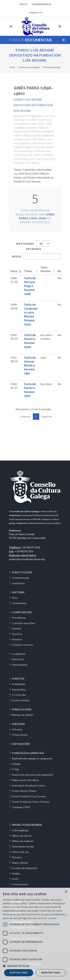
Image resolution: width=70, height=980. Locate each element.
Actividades (19, 684)
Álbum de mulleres (23, 841)
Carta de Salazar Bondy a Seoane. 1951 (30, 365)
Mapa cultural (20, 863)
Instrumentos (20, 884)
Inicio (24, 4)
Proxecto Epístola (52, 67)
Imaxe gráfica (20, 665)
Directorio (18, 659)
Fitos (15, 598)
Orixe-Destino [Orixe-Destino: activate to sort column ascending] (46, 269)
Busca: (36, 256)
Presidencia (19, 618)
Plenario (17, 628)
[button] (35, 966)
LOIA (15, 879)
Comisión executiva (23, 623)
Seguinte (47, 416)
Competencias (20, 578)
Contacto (36, 13)
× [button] (66, 892)
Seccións (17, 634)
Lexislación (18, 583)
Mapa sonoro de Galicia (25, 780)
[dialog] (35, 934)
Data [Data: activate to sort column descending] (14, 271)
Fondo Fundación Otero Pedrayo (31, 802)
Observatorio (20, 735)
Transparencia (41, 4)
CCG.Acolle (19, 695)
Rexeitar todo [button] (51, 973)
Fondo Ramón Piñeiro (24, 791)
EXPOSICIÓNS (21, 744)
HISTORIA (18, 592)
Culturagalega (20, 830)
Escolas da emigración (25, 868)
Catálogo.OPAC (21, 807)
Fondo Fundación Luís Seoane (29, 796)
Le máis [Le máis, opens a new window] (52, 918)
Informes (17, 729)
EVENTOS (18, 679)
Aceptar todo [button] (19, 973)
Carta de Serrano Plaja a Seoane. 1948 (30, 286)
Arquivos (17, 639)
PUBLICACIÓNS (22, 709)
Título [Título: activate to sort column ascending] (28, 271)
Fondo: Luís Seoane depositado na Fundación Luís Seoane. (35, 55)
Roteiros (17, 857)
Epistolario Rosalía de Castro (29, 785)
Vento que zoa (20, 852)
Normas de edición (23, 715)
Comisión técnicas (23, 645)
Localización (19, 654)
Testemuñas (19, 603)
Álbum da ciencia (22, 836)
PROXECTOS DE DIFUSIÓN (27, 825)
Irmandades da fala (23, 846)
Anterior (26, 416)
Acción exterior (21, 700)
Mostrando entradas (33, 245)
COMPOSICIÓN (22, 612)
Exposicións (19, 689)
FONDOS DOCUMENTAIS (28, 753)
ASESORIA (18, 724)
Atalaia (16, 873)
